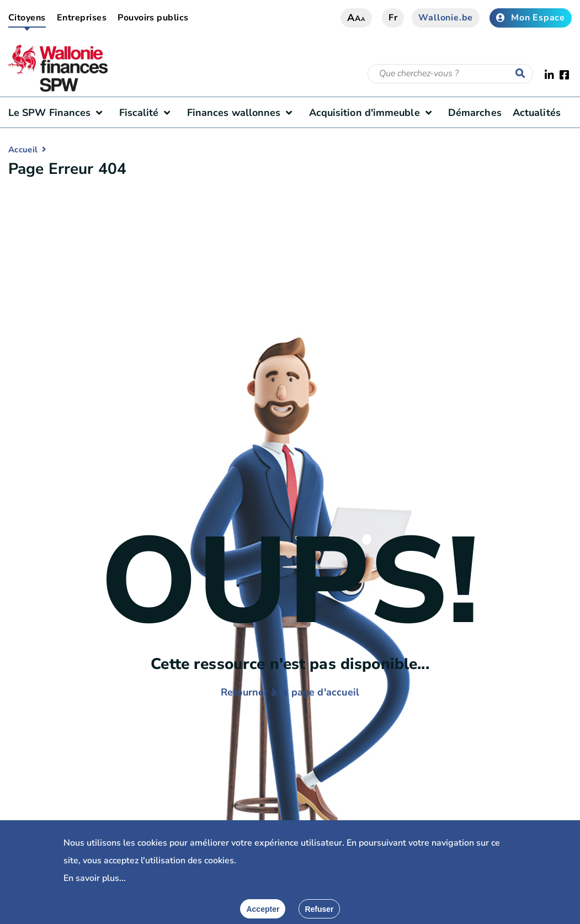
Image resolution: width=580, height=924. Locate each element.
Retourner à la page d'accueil (290, 692)
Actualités (537, 113)
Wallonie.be (446, 18)
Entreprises (82, 18)
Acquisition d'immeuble (373, 113)
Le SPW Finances (58, 113)
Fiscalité (148, 113)
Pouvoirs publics (153, 18)
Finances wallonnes (243, 113)
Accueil (23, 150)
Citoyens (27, 18)
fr (393, 18)
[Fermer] (319, 909)
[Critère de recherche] (450, 74)
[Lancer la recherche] (523, 74)
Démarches (475, 113)
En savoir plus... (95, 878)
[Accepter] (263, 909)
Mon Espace (531, 18)
